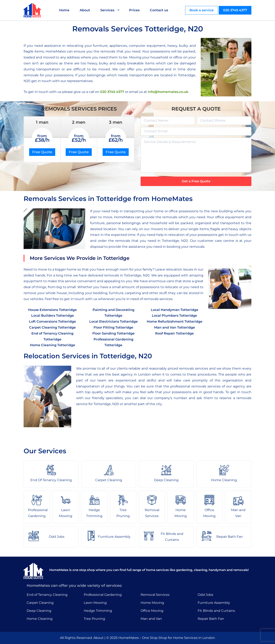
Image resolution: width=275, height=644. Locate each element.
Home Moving (152, 603)
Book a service (202, 10)
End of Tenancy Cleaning (47, 595)
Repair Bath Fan (211, 619)
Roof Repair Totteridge (174, 333)
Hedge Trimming (98, 611)
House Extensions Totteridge (52, 310)
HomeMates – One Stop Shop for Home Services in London (167, 638)
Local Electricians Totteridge (113, 321)
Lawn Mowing (95, 603)
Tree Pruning (94, 619)
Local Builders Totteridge (53, 316)
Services (107, 10)
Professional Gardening (103, 595)
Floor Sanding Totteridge (113, 333)
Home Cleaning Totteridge (53, 345)
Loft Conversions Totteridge (52, 321)
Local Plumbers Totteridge (174, 316)
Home (64, 10)
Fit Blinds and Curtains (216, 611)
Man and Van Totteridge (175, 327)
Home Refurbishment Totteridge (175, 321)
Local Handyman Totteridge (175, 310)
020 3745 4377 (235, 10)
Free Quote (42, 152)
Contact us (159, 10)
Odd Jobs (205, 595)
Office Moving (152, 611)
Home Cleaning (40, 619)
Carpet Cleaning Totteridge (52, 327)
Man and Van (151, 619)
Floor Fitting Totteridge (113, 327)
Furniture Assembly (214, 603)
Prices (134, 10)
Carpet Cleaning (40, 603)
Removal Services (155, 595)
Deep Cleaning (39, 611)
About (85, 10)
